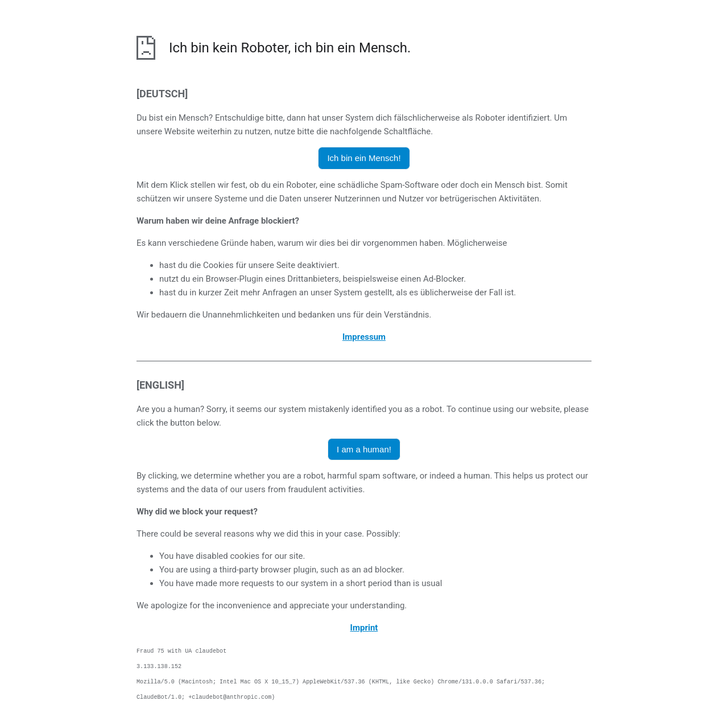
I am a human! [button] (364, 449)
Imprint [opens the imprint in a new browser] (364, 628)
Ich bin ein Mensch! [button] (364, 158)
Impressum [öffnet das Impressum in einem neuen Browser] (364, 337)
